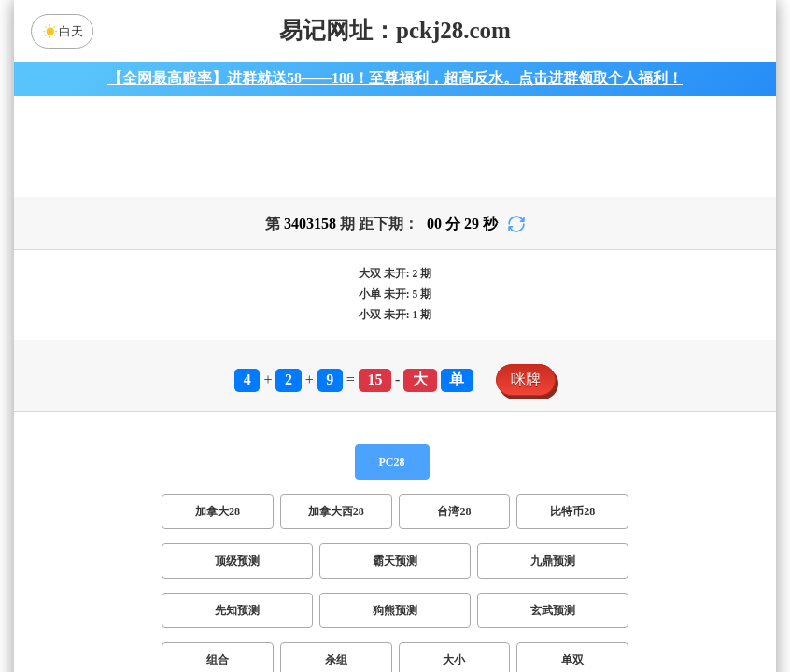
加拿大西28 (336, 523)
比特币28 (572, 523)
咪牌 (526, 391)
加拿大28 (218, 523)
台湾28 (454, 523)
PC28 (392, 473)
